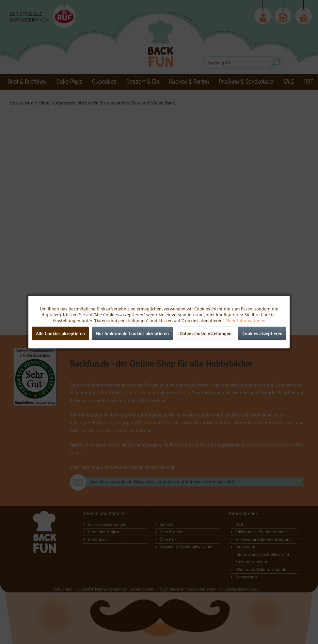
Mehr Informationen (246, 320)
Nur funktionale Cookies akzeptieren (132, 333)
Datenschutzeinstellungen (206, 333)
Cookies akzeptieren (262, 333)
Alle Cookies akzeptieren (60, 333)
